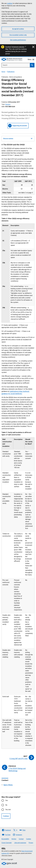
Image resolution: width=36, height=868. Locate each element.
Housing (8, 104)
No (6, 805)
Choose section (18, 138)
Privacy (31, 843)
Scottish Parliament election (15, 47)
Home (3, 72)
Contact (21, 839)
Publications (11, 72)
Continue (6, 816)
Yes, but (8, 810)
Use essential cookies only (18, 35)
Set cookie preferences (18, 40)
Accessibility (5, 839)
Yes (7, 800)
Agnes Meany (8, 785)
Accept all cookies (18, 29)
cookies (10, 3)
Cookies (29, 839)
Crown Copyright (7, 843)
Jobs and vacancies (20, 843)
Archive (14, 839)
